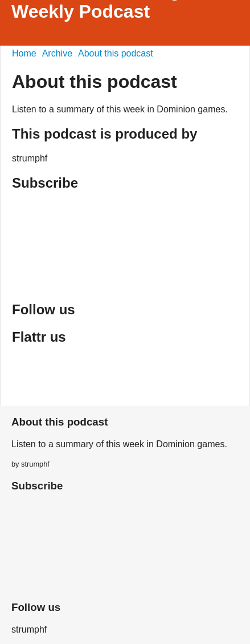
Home (24, 53)
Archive (57, 53)
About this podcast (116, 53)
